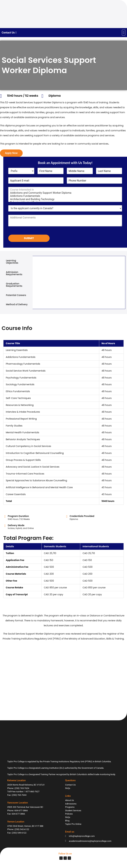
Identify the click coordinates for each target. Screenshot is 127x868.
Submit (29, 238)
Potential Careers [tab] (16, 295)
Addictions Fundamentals (65, 196)
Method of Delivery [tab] (17, 304)
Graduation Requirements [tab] (14, 285)
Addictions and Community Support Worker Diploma (65, 193)
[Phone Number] (94, 180)
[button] (124, 33)
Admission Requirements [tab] (14, 273)
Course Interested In (65, 190)
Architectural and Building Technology (65, 199)
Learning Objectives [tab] (12, 262)
